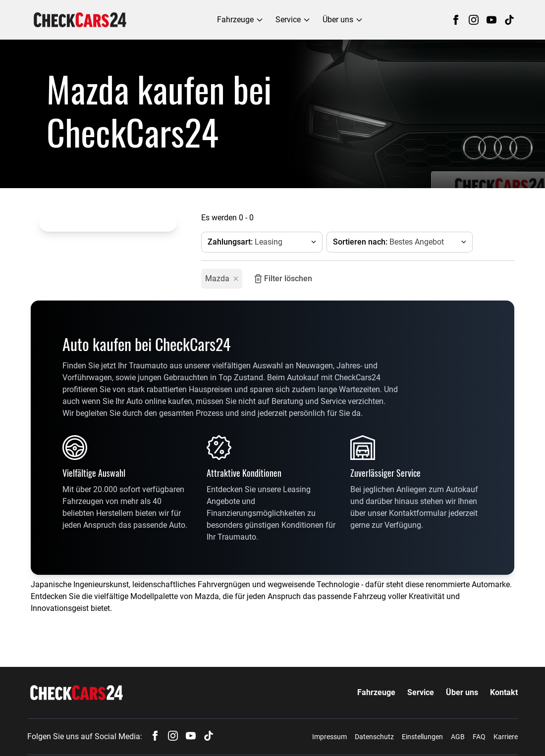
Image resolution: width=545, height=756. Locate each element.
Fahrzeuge (376, 692)
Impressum (329, 737)
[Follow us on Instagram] (474, 20)
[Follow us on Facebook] (456, 20)
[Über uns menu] (343, 20)
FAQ (479, 737)
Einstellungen (422, 737)
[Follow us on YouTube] (491, 20)
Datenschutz (374, 737)
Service (421, 692)
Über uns (462, 692)
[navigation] (80, 20)
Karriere (506, 737)
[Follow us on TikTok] (509, 20)
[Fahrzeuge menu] (240, 20)
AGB (458, 737)
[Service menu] (293, 20)
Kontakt (504, 692)
